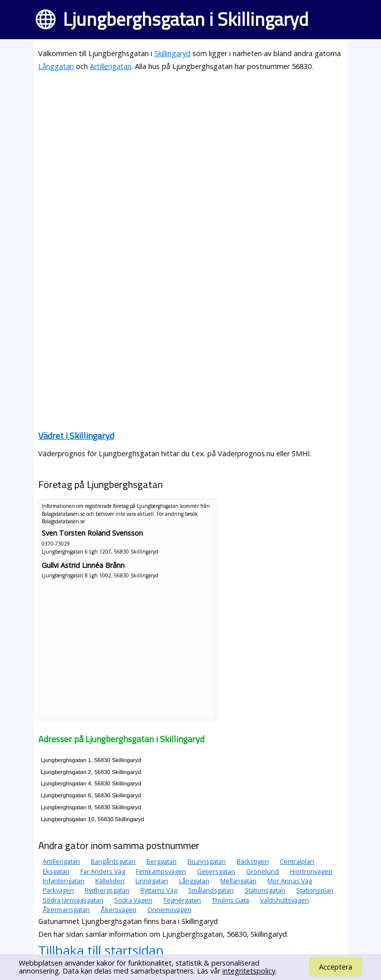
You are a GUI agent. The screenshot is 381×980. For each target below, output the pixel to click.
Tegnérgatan (182, 900)
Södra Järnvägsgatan (73, 900)
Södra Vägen (133, 900)
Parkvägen (58, 890)
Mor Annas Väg (290, 881)
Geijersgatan (216, 871)
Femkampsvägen (161, 871)
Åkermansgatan (66, 910)
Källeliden (110, 881)
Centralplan (297, 861)
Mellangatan (238, 881)
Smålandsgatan (211, 890)
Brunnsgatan (207, 861)
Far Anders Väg (103, 871)
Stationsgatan (265, 890)
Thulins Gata (230, 900)
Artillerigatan (111, 66)
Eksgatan (56, 871)
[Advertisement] (190, 150)
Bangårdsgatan (113, 861)
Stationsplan (315, 890)
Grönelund (262, 871)
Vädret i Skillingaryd (76, 436)
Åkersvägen (119, 910)
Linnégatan (152, 881)
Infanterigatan (63, 881)
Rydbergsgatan (107, 890)
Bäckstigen (253, 861)
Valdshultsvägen (285, 900)
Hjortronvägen (311, 871)
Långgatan (56, 66)
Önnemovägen (169, 910)
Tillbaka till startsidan (101, 950)
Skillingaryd (172, 53)
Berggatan (161, 861)
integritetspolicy (249, 971)
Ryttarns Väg (159, 890)
